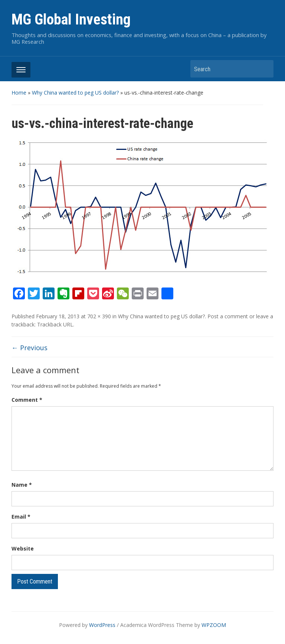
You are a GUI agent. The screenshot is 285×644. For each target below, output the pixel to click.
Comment (27, 400)
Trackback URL (55, 324)
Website (23, 548)
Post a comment (228, 316)
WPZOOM (214, 625)
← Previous (30, 348)
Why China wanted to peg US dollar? (75, 93)
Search (264, 69)
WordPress (102, 625)
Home (19, 93)
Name (22, 485)
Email (21, 517)
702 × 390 (99, 316)
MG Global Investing (71, 19)
